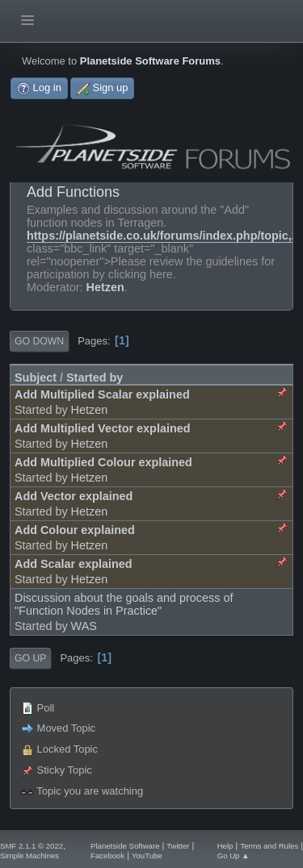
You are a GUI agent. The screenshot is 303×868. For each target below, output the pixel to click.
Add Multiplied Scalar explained (102, 394)
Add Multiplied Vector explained (103, 428)
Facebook (107, 855)
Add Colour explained (75, 530)
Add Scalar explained (74, 564)
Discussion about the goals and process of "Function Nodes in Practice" (124, 604)
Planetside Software (125, 846)
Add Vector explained (74, 496)
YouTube (147, 855)
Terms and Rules (269, 846)
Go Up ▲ (234, 855)
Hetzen (105, 287)
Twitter (178, 846)
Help (225, 846)
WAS (84, 626)
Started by (95, 378)
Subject (36, 378)
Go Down (39, 341)
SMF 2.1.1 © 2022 (32, 846)
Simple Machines (29, 855)
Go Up (30, 658)
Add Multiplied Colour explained (103, 462)
